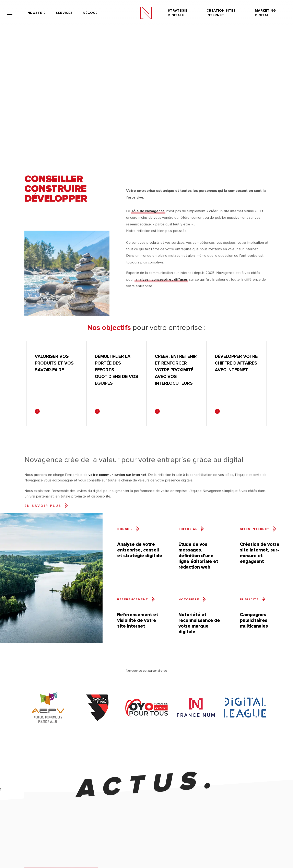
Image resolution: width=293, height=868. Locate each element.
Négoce (90, 13)
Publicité (249, 599)
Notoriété (189, 599)
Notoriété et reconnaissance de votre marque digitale (199, 623)
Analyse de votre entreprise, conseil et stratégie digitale (140, 550)
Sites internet (255, 529)
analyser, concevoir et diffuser (161, 288)
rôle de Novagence (148, 223)
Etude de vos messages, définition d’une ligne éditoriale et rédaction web (198, 556)
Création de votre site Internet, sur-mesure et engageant (260, 553)
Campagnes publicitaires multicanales (254, 620)
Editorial (188, 529)
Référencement (133, 599)
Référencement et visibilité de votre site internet (138, 620)
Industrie (36, 13)
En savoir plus (43, 544)
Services (64, 13)
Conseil (125, 529)
